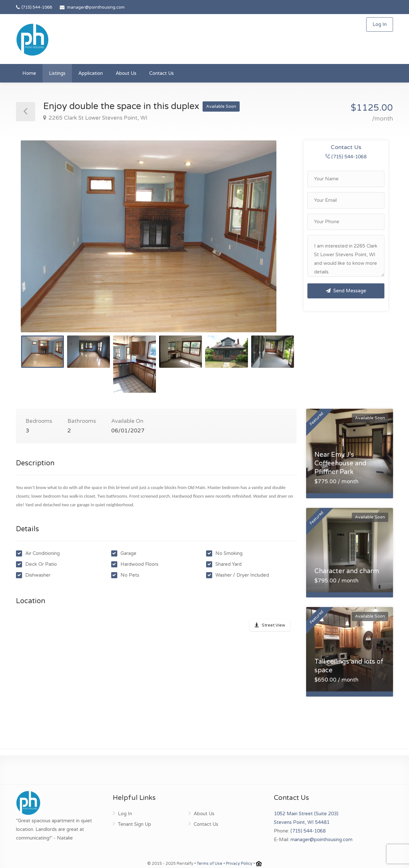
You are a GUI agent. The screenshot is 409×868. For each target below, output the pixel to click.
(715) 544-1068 (34, 7)
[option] (157, 236)
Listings (57, 73)
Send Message (346, 291)
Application (91, 73)
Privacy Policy (239, 864)
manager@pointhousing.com (96, 7)
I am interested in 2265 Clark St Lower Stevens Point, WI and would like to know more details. (346, 256)
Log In (380, 24)
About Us (126, 73)
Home (29, 73)
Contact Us (162, 73)
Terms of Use (210, 864)
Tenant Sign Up (135, 824)
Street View (273, 625)
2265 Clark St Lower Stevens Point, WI (97, 118)
